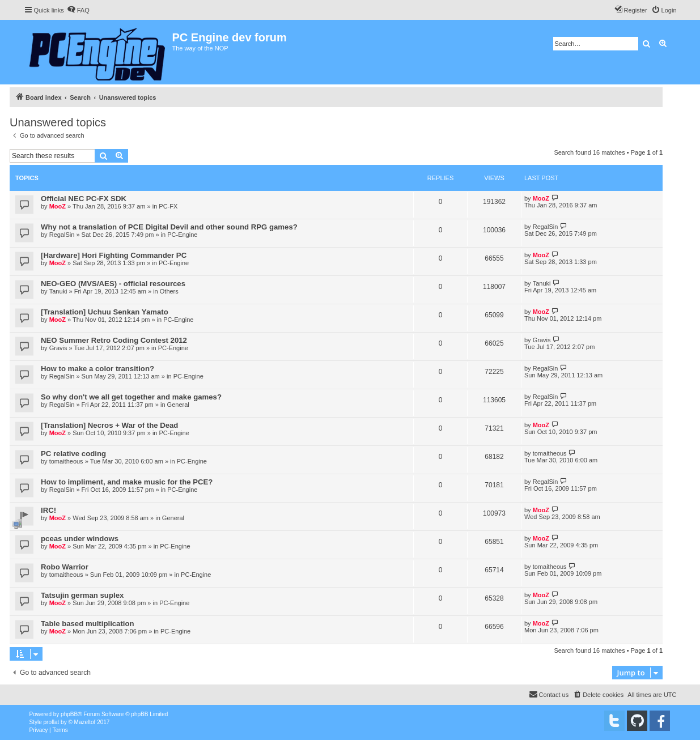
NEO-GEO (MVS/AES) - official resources (113, 284)
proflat (52, 722)
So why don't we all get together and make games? (131, 397)
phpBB (69, 714)
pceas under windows (80, 539)
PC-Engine (182, 235)
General (178, 405)
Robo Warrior (65, 567)
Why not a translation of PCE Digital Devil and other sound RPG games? (169, 227)
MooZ (58, 206)
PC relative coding (73, 454)
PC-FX (168, 206)
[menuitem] (78, 10)
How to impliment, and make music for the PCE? (127, 482)
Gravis (58, 348)
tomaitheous (66, 461)
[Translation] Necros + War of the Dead (109, 425)
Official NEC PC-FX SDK (84, 199)
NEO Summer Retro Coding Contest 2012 (114, 340)
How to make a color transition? (97, 369)
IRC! (48, 510)
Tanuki (58, 291)
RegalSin (62, 235)
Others (169, 291)
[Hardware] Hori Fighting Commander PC (114, 255)
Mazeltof (85, 722)
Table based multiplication (88, 624)
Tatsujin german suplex (82, 595)
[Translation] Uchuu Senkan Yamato (105, 312)
